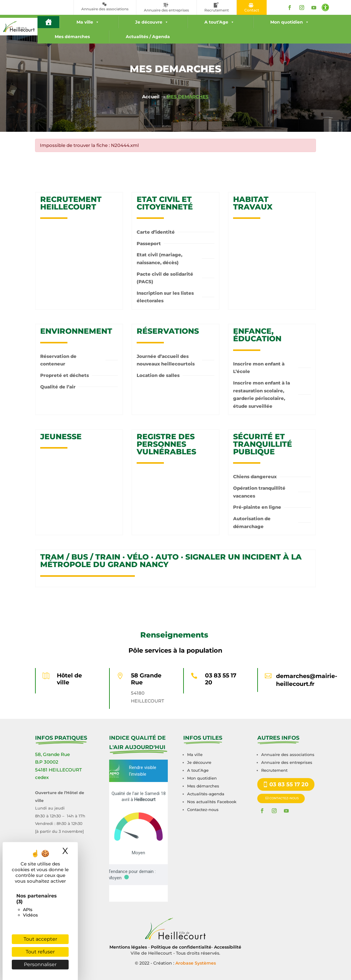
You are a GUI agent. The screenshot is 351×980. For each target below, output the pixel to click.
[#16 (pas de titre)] (48, 22)
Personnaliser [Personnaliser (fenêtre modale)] (40, 964)
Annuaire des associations (288, 754)
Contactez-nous (203, 810)
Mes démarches (72, 37)
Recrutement (274, 770)
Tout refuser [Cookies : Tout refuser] (40, 952)
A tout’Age (219, 22)
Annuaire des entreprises (287, 762)
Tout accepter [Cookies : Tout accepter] (40, 939)
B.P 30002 (47, 762)
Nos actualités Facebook (212, 802)
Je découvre (152, 22)
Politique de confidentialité (181, 947)
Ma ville (88, 22)
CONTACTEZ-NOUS (284, 798)
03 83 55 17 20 (221, 679)
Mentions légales (128, 947)
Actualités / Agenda (148, 37)
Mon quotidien (290, 22)
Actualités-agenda (206, 794)
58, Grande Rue (52, 754)
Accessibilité (228, 947)
